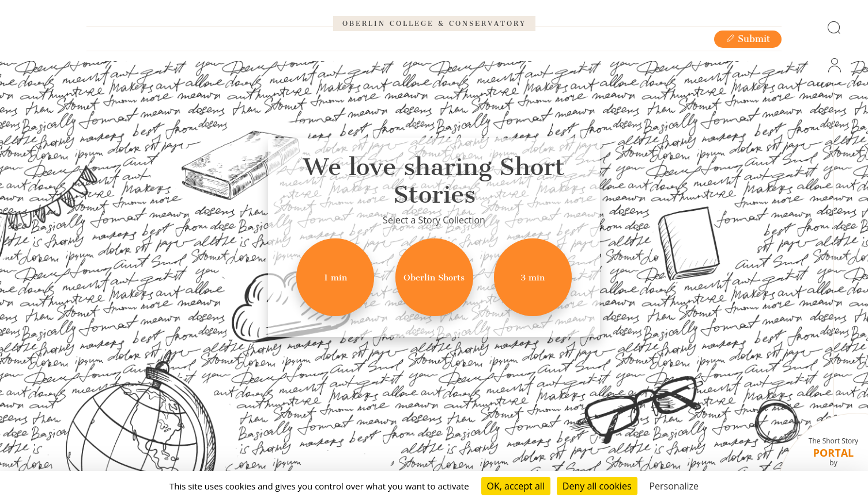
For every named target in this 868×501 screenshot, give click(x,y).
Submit (748, 76)
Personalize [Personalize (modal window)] (674, 486)
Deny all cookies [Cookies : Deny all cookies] (597, 486)
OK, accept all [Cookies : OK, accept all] (516, 486)
